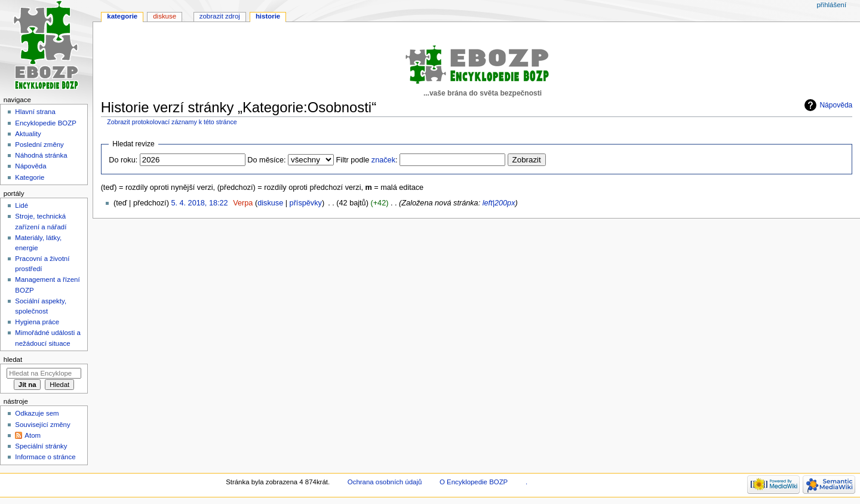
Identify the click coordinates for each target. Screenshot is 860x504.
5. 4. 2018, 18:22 (199, 203)
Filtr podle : (367, 160)
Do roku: (123, 160)
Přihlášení (831, 5)
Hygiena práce (37, 322)
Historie (268, 16)
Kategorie (122, 16)
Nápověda (836, 105)
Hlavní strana (35, 112)
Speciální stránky (41, 446)
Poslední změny (39, 145)
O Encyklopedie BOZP (474, 482)
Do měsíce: (266, 160)
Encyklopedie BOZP (46, 123)
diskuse (270, 203)
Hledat (13, 359)
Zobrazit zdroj (220, 16)
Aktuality (28, 134)
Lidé (21, 205)
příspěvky (306, 203)
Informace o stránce (45, 457)
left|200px (499, 203)
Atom (33, 435)
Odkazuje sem (37, 413)
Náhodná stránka (41, 155)
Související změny (42, 425)
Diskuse (165, 16)
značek (383, 160)
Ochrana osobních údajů (385, 482)
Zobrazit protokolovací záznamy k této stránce (172, 122)
